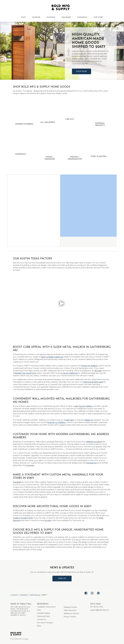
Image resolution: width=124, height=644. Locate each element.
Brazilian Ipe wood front (25, 373)
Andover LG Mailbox (56, 422)
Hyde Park (69, 420)
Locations (14, 595)
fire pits (48, 520)
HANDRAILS (82, 17)
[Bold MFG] (61, 8)
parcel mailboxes (70, 373)
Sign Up (62, 579)
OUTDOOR (51, 17)
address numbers (94, 442)
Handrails (17, 482)
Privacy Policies (70, 617)
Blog (39, 626)
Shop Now (82, 72)
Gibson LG (89, 420)
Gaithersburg (35, 595)
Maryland (24, 595)
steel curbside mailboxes (52, 357)
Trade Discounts (70, 610)
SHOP (23, 17)
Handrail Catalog (44, 613)
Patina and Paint (44, 616)
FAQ (39, 610)
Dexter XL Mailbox (90, 366)
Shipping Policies (70, 607)
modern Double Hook (23, 518)
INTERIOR (36, 17)
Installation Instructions (46, 607)
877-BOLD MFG (97, 607)
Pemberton (92, 463)
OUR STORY (98, 17)
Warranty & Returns (71, 613)
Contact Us (41, 619)
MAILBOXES (66, 17)
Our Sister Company (45, 623)
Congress (30, 465)
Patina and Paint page (93, 382)
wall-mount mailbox (83, 406)
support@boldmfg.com (100, 610)
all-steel (98, 371)
